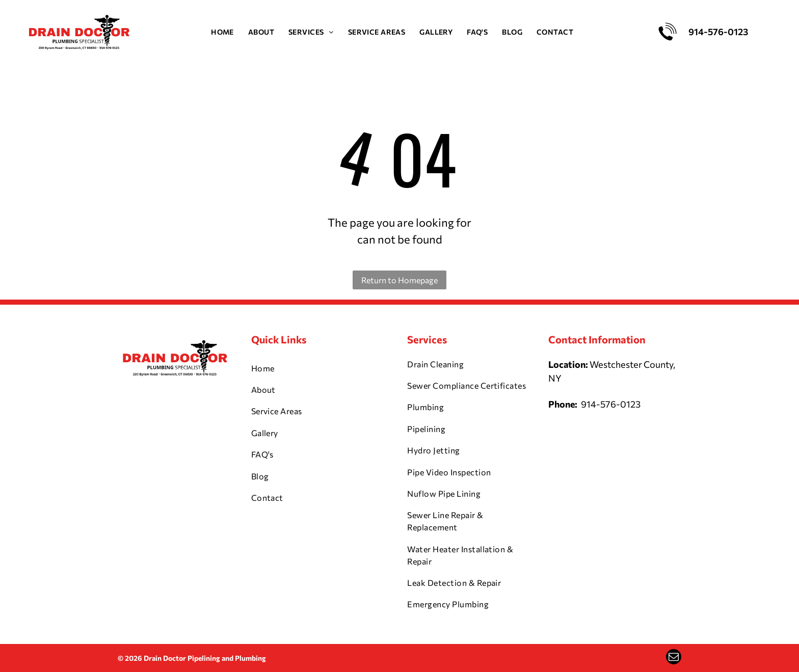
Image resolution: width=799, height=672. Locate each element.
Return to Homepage (400, 280)
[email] (674, 658)
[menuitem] (222, 32)
